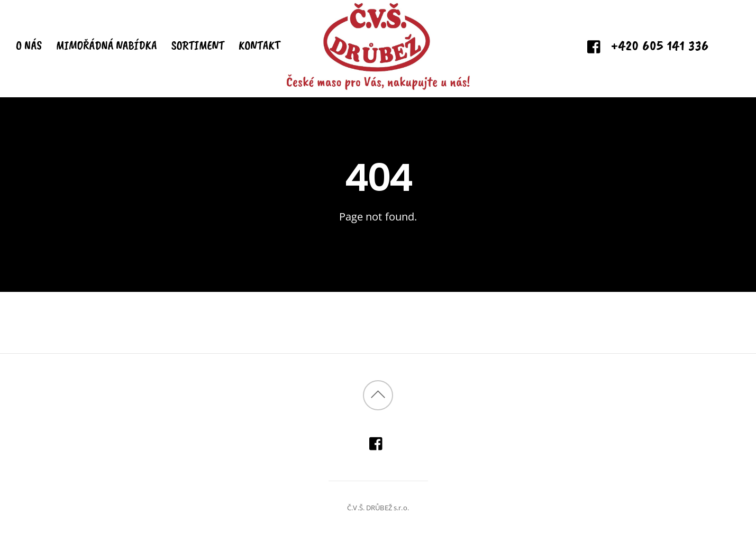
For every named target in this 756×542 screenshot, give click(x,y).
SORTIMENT (198, 45)
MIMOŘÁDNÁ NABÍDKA (107, 45)
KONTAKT (259, 45)
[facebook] (594, 47)
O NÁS (29, 45)
